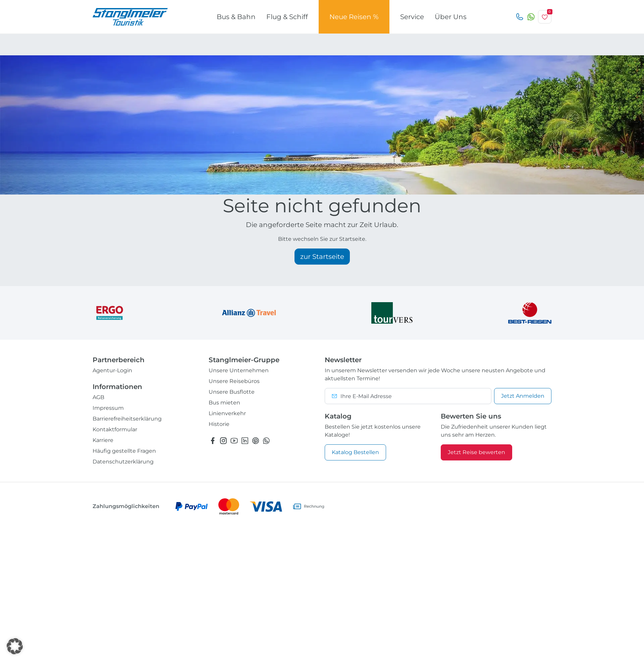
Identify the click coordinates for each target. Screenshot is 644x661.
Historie (219, 424)
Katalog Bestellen (355, 452)
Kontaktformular (115, 429)
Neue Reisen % (354, 17)
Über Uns (451, 17)
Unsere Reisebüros (234, 381)
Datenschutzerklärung (123, 462)
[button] (15, 646)
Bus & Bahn (236, 17)
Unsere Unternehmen (239, 370)
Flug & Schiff (287, 17)
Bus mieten (224, 403)
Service (412, 17)
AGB (98, 397)
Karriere (103, 440)
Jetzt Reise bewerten (476, 452)
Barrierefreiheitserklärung (127, 419)
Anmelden (523, 396)
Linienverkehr (227, 413)
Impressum (108, 408)
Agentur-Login (112, 370)
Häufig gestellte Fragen (124, 451)
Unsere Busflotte (232, 392)
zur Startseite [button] (322, 257)
